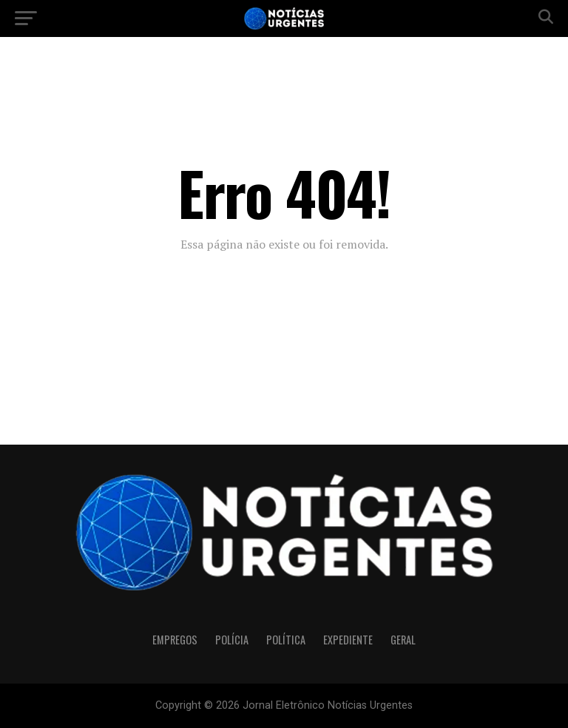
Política (286, 640)
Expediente (348, 640)
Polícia (232, 640)
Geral (403, 640)
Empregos (175, 640)
